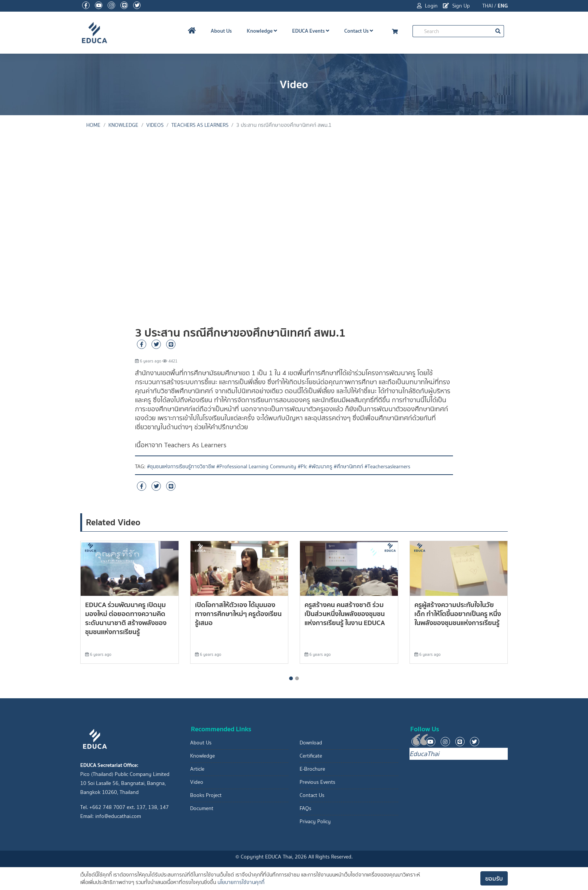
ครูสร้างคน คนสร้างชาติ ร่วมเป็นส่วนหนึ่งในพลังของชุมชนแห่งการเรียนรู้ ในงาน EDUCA (345, 614)
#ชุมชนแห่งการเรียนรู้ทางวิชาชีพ (181, 467)
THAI (487, 6)
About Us (221, 31)
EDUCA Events (311, 31)
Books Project (206, 795)
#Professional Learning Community (256, 467)
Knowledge (262, 31)
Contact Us (359, 31)
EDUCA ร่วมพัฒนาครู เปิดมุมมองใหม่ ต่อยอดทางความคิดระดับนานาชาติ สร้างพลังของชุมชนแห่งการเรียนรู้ (126, 618)
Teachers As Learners (200, 125)
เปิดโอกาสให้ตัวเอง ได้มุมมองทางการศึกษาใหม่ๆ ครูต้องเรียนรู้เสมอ (238, 614)
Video (197, 782)
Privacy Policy (315, 822)
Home (93, 125)
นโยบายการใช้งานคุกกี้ (241, 882)
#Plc (302, 467)
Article (197, 769)
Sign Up (456, 6)
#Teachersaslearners (387, 467)
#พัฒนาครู (320, 467)
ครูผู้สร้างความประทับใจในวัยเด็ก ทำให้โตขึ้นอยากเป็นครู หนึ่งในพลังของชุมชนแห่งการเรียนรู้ (458, 614)
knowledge (123, 125)
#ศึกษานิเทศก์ (348, 467)
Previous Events (317, 782)
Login (427, 6)
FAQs (305, 808)
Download (311, 743)
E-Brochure (312, 769)
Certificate (311, 756)
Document (202, 808)
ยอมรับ (494, 878)
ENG (503, 6)
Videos (155, 125)
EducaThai (424, 754)
